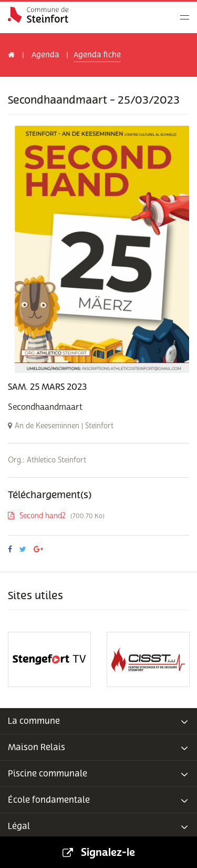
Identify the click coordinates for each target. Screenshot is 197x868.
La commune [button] (98, 721)
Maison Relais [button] (98, 748)
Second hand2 (56, 516)
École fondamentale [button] (98, 800)
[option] (98, 249)
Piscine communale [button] (98, 774)
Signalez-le (99, 852)
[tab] (98, 721)
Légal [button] (98, 826)
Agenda (45, 55)
